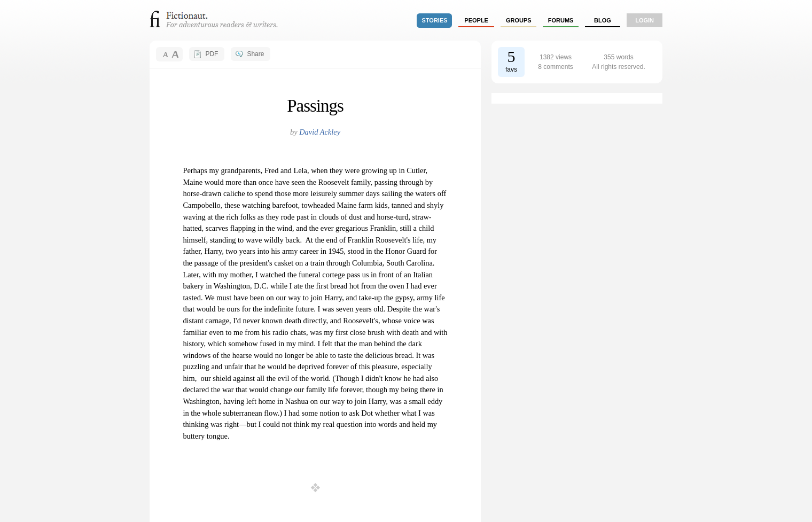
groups (519, 20)
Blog (603, 20)
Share (255, 54)
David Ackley (320, 132)
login (645, 20)
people (476, 20)
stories (435, 20)
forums (561, 20)
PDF (212, 54)
